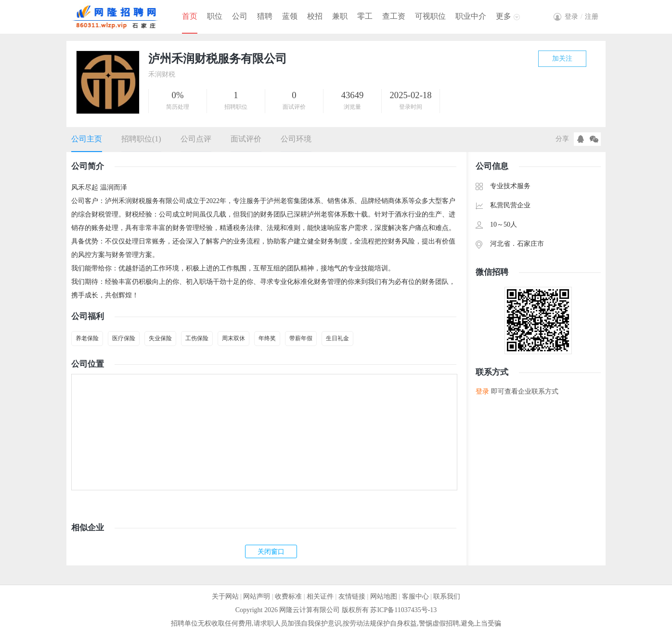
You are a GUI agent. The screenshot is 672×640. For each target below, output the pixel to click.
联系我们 (447, 596)
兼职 (340, 16)
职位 (215, 16)
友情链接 (352, 596)
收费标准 (288, 596)
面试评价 (246, 139)
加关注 (562, 58)
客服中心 (415, 596)
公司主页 (87, 139)
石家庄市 (530, 244)
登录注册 (582, 17)
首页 (190, 16)
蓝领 (290, 16)
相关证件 (320, 596)
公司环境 (296, 139)
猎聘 (265, 16)
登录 (482, 391)
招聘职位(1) (141, 139)
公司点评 (196, 139)
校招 (315, 16)
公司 (240, 16)
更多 (504, 16)
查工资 (394, 16)
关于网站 (225, 596)
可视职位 (430, 16)
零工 (365, 16)
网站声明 (257, 596)
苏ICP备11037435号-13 (403, 610)
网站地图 (384, 596)
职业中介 (471, 16)
